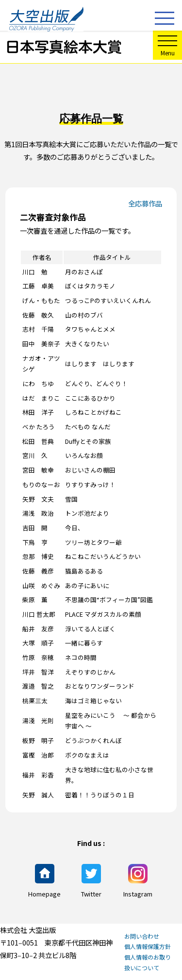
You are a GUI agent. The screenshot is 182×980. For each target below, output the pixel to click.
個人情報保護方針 (148, 946)
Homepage (45, 881)
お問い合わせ (142, 936)
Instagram (138, 881)
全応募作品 (145, 203)
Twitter (91, 881)
